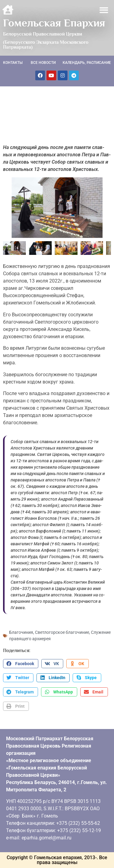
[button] (104, 10)
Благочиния (21, 632)
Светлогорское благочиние (62, 632)
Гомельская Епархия (54, 23)
